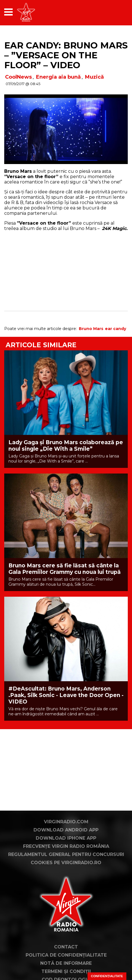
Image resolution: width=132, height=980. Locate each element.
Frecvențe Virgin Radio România (66, 846)
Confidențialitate (107, 976)
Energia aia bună (58, 77)
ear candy (116, 329)
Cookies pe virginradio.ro (66, 863)
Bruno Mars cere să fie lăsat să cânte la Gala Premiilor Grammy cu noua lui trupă (65, 569)
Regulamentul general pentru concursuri (66, 854)
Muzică (94, 77)
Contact (66, 947)
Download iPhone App (66, 838)
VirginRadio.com (66, 822)
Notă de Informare (66, 963)
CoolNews (18, 77)
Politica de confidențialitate (66, 955)
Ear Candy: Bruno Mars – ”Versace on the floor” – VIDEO (66, 55)
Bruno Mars (91, 329)
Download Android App (66, 830)
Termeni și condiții (66, 971)
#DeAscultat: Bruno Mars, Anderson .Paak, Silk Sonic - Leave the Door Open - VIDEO (66, 695)
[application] (114, 12)
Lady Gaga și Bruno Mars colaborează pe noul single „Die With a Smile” (66, 446)
